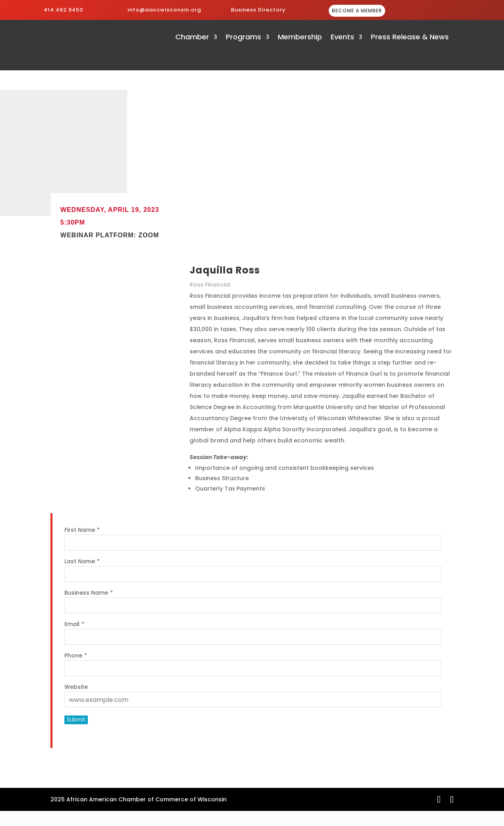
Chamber (192, 38)
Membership (300, 38)
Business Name (86, 593)
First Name (80, 530)
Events (342, 38)
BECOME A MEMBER (357, 11)
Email (72, 624)
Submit (76, 720)
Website (76, 687)
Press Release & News (410, 38)
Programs (243, 38)
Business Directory (258, 10)
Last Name (80, 561)
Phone (73, 655)
